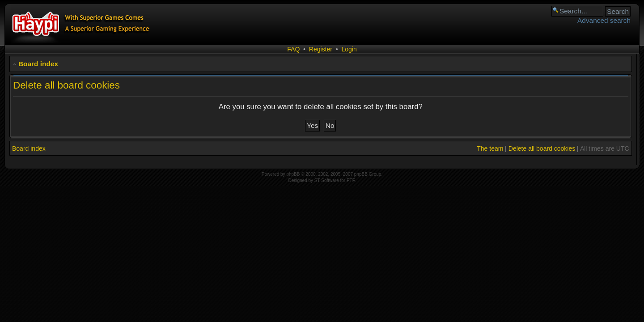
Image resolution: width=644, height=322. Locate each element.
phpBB (293, 174)
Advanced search (604, 20)
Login (349, 49)
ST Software (327, 180)
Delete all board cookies (542, 148)
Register (321, 49)
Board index (38, 64)
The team (490, 148)
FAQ (293, 49)
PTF (351, 180)
